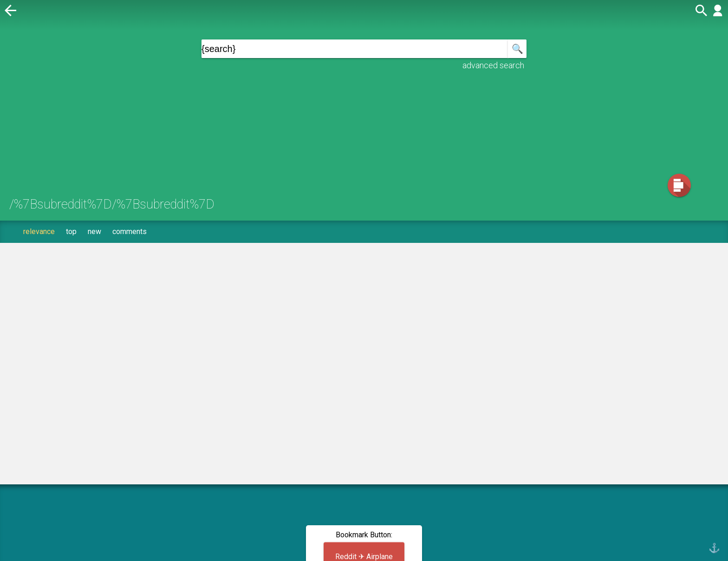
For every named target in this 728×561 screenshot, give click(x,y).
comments (130, 232)
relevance (39, 232)
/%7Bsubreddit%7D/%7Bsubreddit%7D (112, 204)
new (94, 232)
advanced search (493, 65)
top (71, 232)
